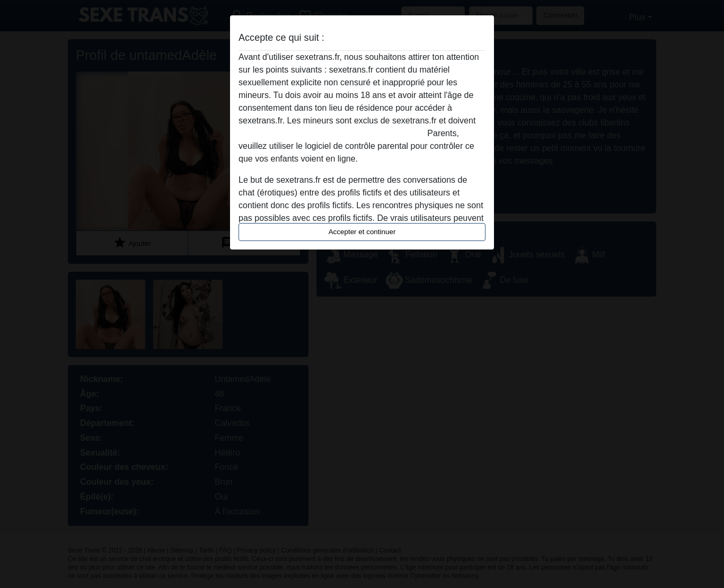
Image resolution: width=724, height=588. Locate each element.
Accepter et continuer (362, 232)
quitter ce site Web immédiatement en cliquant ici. (332, 133)
